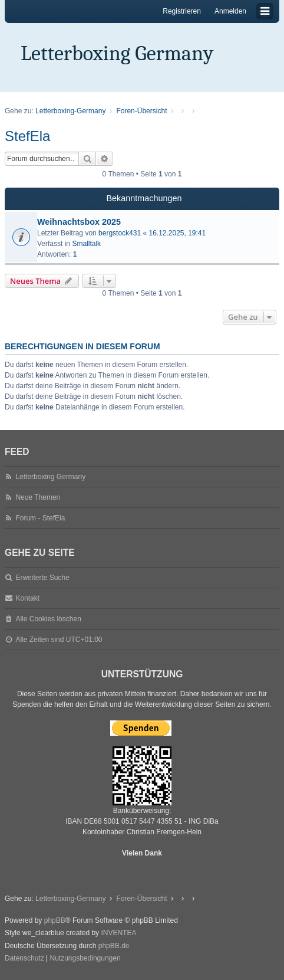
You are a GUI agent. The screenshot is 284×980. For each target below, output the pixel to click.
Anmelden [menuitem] (230, 11)
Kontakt (27, 598)
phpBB (55, 920)
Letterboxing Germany (117, 53)
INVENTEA (118, 933)
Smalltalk (86, 244)
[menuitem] (24, 959)
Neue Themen (38, 497)
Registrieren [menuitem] (182, 11)
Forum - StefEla (40, 518)
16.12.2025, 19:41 (177, 233)
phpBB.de (114, 946)
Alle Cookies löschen (48, 619)
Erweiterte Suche (42, 578)
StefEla (27, 136)
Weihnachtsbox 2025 (79, 222)
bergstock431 (120, 233)
